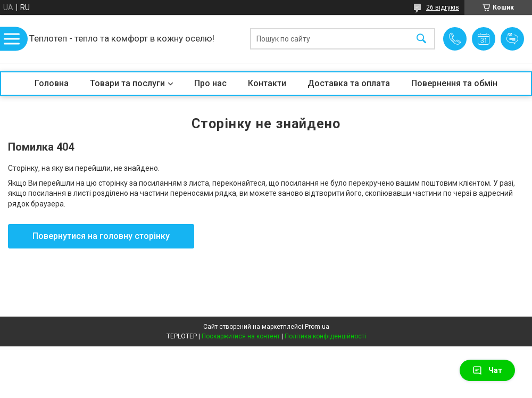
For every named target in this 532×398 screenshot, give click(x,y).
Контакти (267, 83)
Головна (52, 83)
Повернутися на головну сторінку (101, 236)
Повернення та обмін (454, 83)
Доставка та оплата (349, 83)
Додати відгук (512, 39)
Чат (487, 370)
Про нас (210, 83)
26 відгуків (443, 7)
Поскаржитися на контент (241, 336)
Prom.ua (317, 327)
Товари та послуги (127, 83)
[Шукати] (421, 39)
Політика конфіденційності (325, 336)
